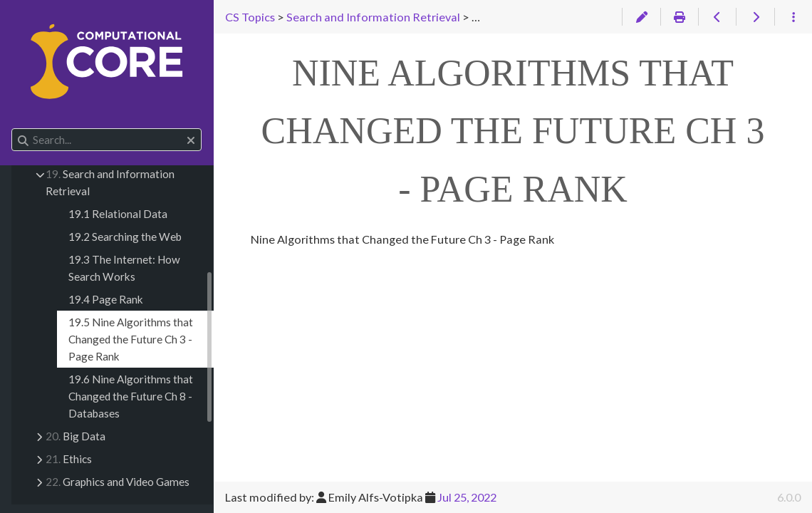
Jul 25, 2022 (467, 497)
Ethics (69, 459)
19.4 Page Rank (106, 299)
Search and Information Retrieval (110, 182)
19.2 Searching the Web (125, 237)
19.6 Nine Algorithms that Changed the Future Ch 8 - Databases (131, 396)
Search (12, 129)
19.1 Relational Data (118, 214)
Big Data (76, 436)
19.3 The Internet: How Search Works (124, 268)
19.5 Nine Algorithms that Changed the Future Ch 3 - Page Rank (131, 339)
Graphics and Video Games (118, 482)
